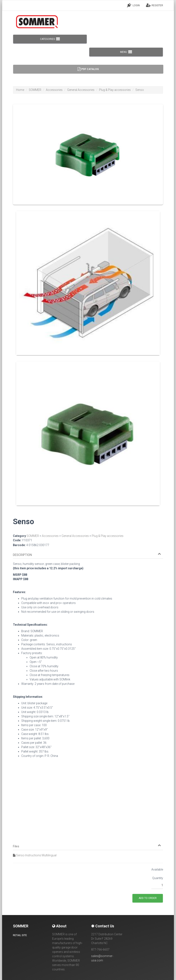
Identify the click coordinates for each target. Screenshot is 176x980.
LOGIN (133, 5)
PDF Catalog (88, 69)
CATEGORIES (50, 39)
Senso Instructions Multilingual (35, 855)
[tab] (88, 553)
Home (20, 90)
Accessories (54, 90)
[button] (87, 555)
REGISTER (155, 5)
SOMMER (35, 90)
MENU (126, 52)
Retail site (20, 935)
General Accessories (81, 90)
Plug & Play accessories (115, 90)
